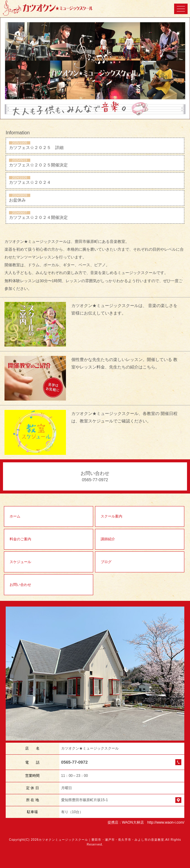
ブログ (106, 562)
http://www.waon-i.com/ (166, 822)
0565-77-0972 (74, 762)
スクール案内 (111, 516)
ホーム (15, 516)
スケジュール (20, 562)
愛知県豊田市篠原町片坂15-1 (85, 800)
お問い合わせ (20, 585)
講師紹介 (108, 539)
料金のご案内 (20, 539)
